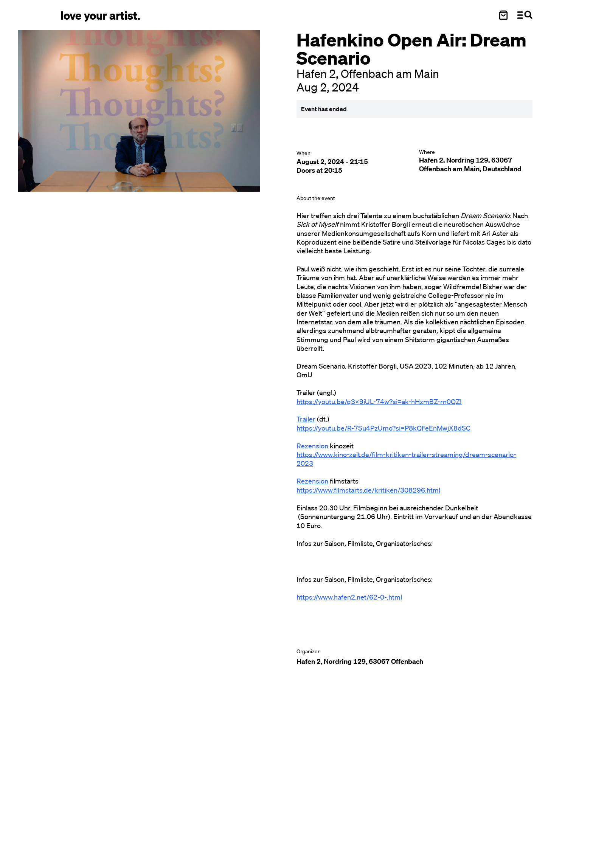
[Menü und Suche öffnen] (525, 15)
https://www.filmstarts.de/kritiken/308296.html (368, 490)
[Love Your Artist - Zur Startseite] (100, 15)
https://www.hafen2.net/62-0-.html (349, 597)
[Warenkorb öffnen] (503, 15)
